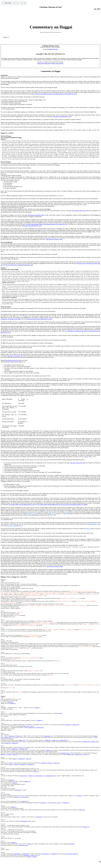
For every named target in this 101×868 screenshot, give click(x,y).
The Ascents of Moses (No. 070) (80, 211)
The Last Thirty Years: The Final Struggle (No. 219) (19, 265)
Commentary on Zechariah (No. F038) (11, 319)
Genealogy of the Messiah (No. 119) (62, 116)
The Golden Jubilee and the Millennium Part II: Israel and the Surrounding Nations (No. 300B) (62, 504)
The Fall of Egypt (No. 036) (78, 463)
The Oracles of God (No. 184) (36, 215)
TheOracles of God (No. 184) (54, 239)
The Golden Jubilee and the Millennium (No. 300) (39, 319)
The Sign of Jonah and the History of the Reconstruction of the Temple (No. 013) (56, 94)
